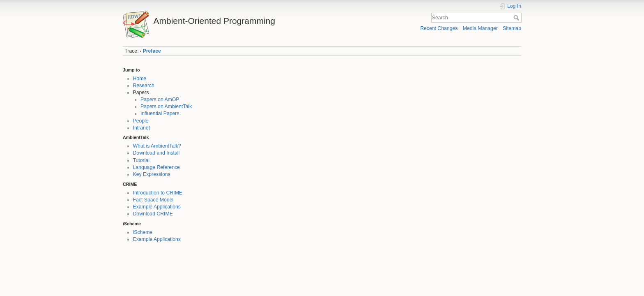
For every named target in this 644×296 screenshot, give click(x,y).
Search (517, 18)
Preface (152, 51)
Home (140, 79)
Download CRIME (153, 214)
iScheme (143, 232)
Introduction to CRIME (158, 193)
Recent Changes (439, 28)
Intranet (142, 128)
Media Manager (480, 28)
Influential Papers (160, 113)
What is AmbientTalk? (157, 146)
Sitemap (512, 28)
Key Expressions (152, 174)
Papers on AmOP (160, 99)
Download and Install (156, 153)
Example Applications (157, 207)
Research (144, 86)
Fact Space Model (153, 200)
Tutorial (141, 160)
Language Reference (156, 167)
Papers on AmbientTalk (166, 106)
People (141, 121)
